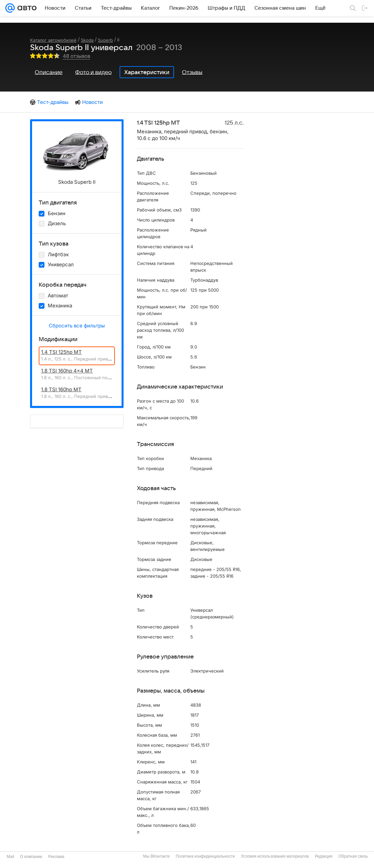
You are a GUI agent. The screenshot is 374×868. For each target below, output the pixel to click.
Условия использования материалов (275, 856)
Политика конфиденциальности (205, 856)
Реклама (56, 857)
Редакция (324, 856)
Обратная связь (353, 856)
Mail (10, 857)
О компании (31, 857)
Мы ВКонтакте (156, 856)
